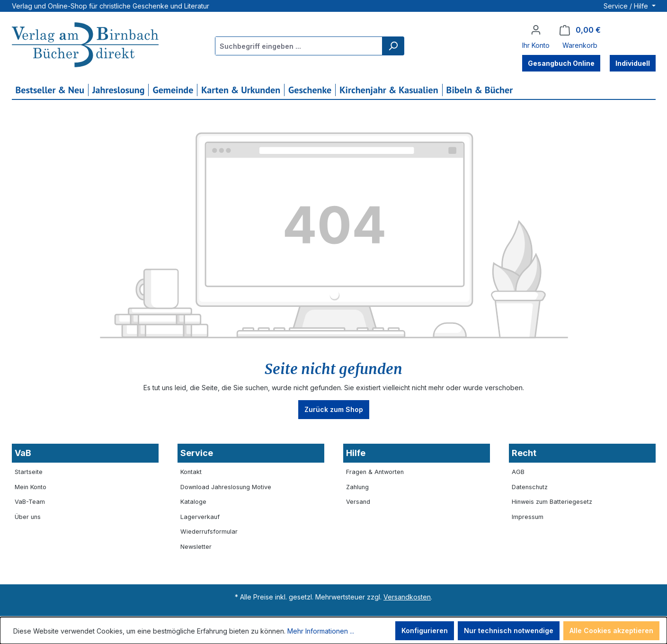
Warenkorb (580, 45)
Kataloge (193, 502)
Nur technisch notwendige (509, 631)
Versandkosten (407, 597)
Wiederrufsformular (209, 532)
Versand (358, 502)
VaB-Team (30, 502)
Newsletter (196, 547)
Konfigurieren (425, 631)
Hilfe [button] (356, 453)
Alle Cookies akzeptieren (611, 631)
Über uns (28, 517)
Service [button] (197, 453)
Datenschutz (530, 487)
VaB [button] (23, 453)
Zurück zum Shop (334, 409)
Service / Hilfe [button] (627, 6)
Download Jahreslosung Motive (226, 487)
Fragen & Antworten (375, 472)
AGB (518, 472)
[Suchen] (393, 46)
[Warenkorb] (580, 30)
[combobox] (299, 46)
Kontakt (191, 472)
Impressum (528, 517)
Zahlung (357, 487)
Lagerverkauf (200, 517)
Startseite (29, 472)
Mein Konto (31, 487)
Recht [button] (524, 453)
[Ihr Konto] (536, 30)
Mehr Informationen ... (321, 631)
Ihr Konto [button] (536, 45)
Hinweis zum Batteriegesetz (552, 502)
